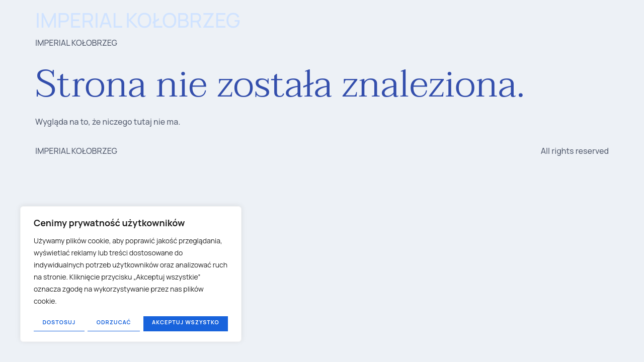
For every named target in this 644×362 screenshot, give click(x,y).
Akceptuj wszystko (185, 322)
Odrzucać (114, 322)
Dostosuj (59, 322)
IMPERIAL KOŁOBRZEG (138, 20)
